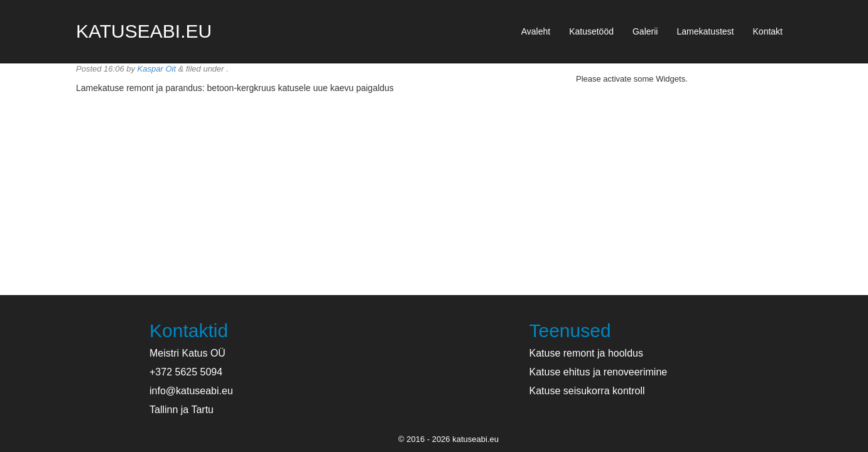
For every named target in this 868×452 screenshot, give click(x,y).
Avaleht (536, 31)
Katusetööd (591, 31)
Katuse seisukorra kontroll (587, 391)
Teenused (570, 331)
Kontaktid (189, 331)
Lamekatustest (705, 31)
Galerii (645, 31)
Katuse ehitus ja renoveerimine (599, 372)
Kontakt (768, 31)
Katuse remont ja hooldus (586, 353)
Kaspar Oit (157, 69)
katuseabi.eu (144, 31)
